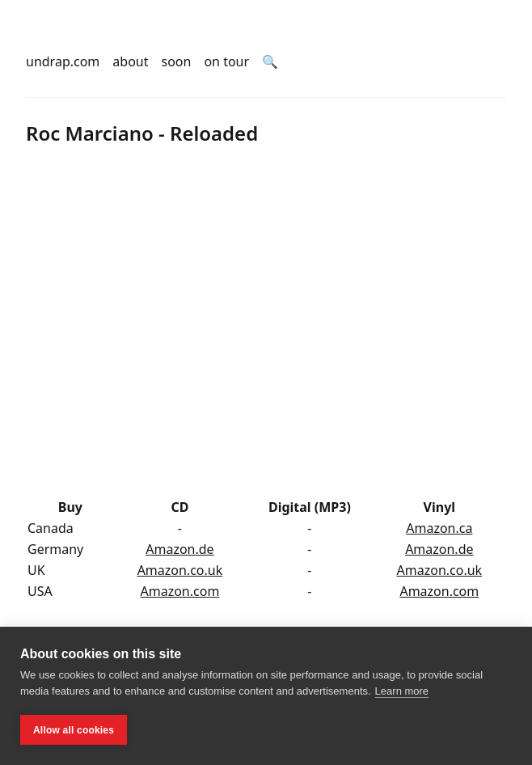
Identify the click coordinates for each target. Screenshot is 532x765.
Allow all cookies (74, 730)
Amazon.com (180, 591)
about (130, 61)
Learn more (402, 691)
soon (177, 61)
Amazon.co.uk (180, 570)
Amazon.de (179, 549)
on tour (226, 61)
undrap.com (63, 61)
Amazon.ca (439, 528)
